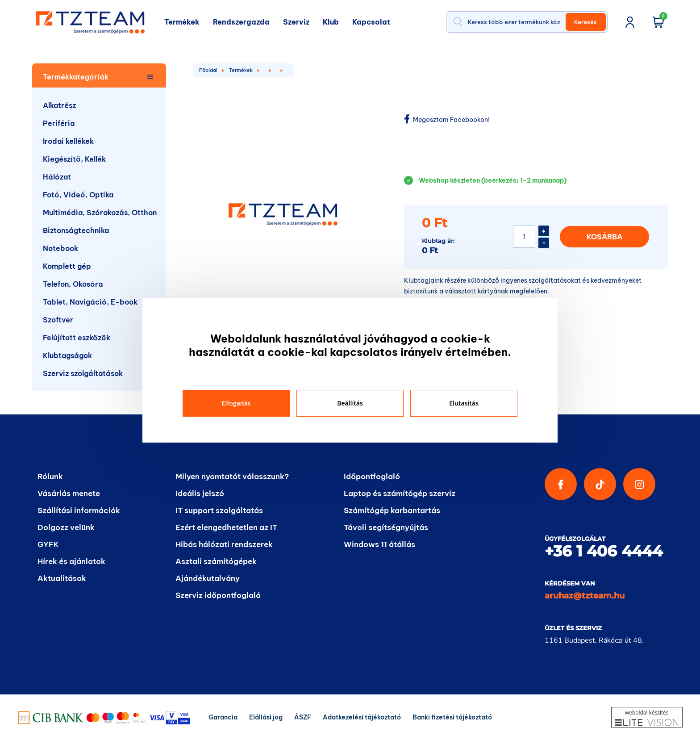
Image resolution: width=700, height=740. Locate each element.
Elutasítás (464, 403)
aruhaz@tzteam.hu (585, 596)
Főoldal (208, 70)
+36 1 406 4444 (604, 551)
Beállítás (350, 403)
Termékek (241, 70)
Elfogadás (236, 403)
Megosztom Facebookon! (447, 119)
